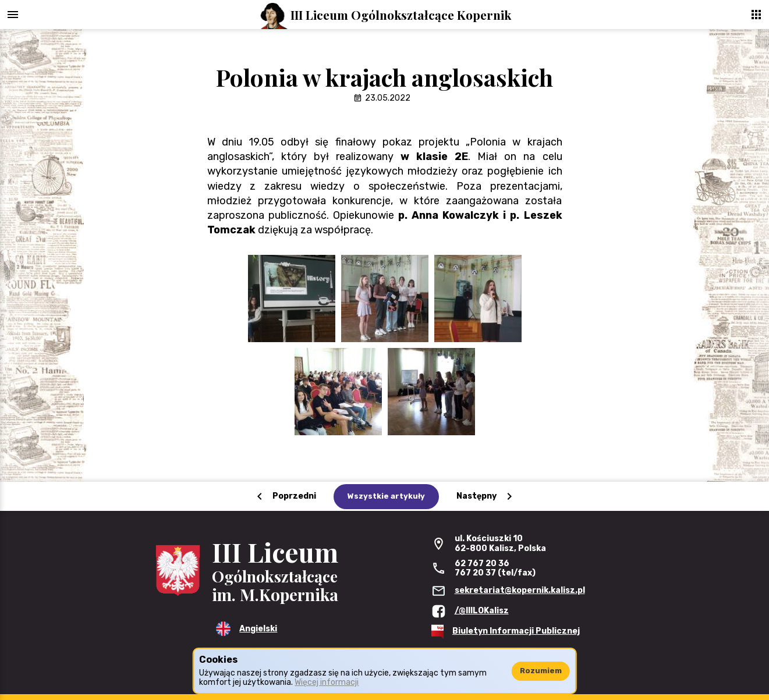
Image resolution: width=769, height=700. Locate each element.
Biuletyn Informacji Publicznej (516, 631)
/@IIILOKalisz (482, 611)
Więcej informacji (327, 682)
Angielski (258, 629)
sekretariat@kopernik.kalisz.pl (520, 590)
